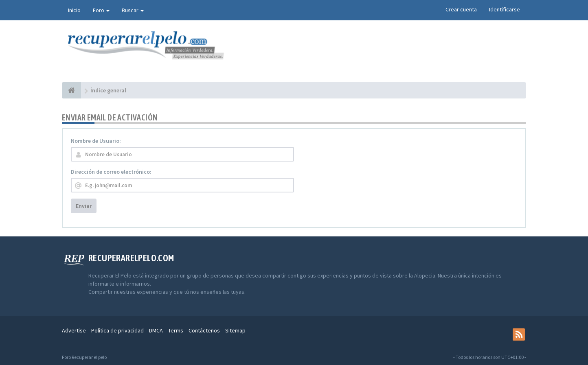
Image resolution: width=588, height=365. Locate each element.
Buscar (133, 10)
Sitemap (235, 330)
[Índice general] (71, 90)
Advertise (74, 330)
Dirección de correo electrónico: (111, 172)
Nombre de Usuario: (96, 141)
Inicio (74, 10)
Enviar (84, 206)
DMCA (156, 330)
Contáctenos (204, 330)
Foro (101, 10)
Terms (176, 330)
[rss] (519, 334)
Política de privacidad (117, 330)
